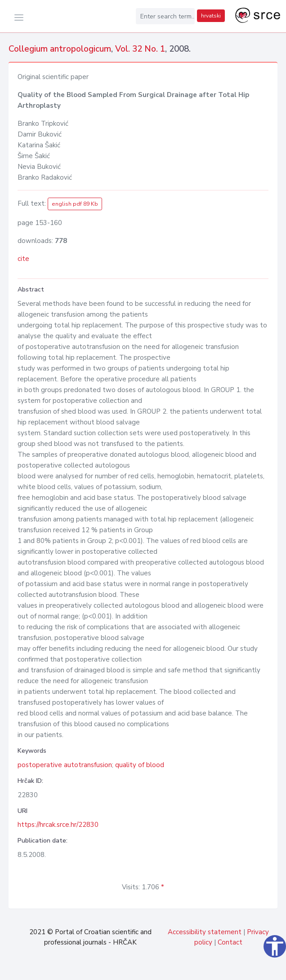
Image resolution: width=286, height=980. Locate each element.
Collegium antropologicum (60, 49)
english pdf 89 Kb (75, 204)
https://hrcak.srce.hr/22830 (58, 825)
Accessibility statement (205, 932)
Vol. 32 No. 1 (140, 49)
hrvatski (211, 16)
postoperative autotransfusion (65, 765)
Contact (230, 942)
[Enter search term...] (165, 16)
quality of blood (140, 765)
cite (23, 259)
